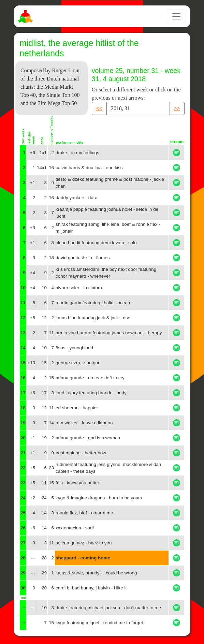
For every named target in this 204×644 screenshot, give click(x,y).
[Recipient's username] (138, 108)
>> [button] (177, 108)
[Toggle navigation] (176, 16)
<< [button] (99, 108)
